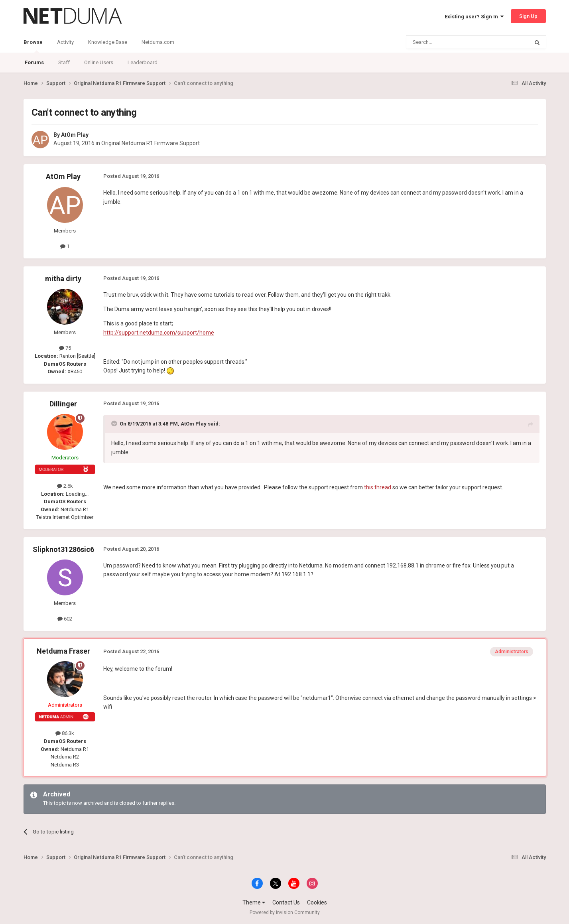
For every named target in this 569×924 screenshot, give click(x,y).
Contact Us (286, 902)
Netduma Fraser (63, 651)
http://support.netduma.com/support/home (159, 333)
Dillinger (63, 404)
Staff (64, 62)
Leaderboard (143, 62)
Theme (254, 902)
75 (65, 348)
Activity (65, 42)
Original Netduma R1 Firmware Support (151, 143)
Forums (34, 62)
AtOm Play (75, 135)
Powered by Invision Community (285, 912)
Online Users (99, 62)
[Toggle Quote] (115, 424)
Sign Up (528, 16)
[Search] (448, 42)
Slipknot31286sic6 (63, 549)
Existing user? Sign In (474, 17)
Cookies (317, 902)
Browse (33, 46)
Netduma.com (158, 42)
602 (65, 619)
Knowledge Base (108, 42)
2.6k (65, 486)
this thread (378, 487)
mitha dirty (63, 279)
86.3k (65, 733)
